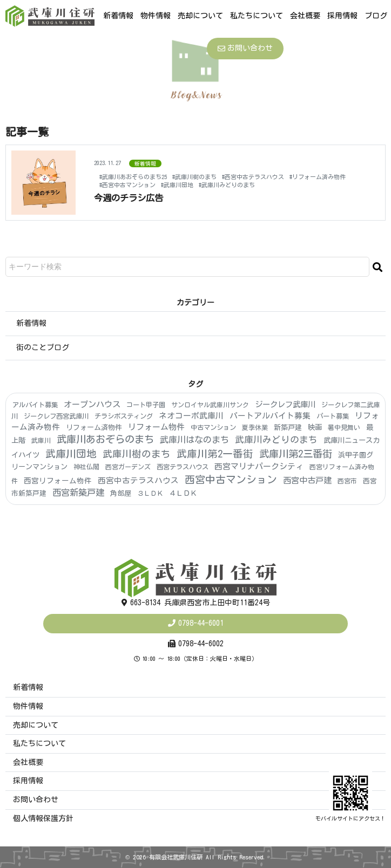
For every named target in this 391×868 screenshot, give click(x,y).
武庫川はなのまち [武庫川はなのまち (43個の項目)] (194, 440)
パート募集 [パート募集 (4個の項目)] (333, 416)
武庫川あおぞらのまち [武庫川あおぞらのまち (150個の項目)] (105, 439)
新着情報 (118, 16)
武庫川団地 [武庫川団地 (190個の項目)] (71, 454)
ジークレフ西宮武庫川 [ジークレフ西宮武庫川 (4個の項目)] (56, 416)
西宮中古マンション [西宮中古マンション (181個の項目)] (231, 480)
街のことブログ (43, 347)
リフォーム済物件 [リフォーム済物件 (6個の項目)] (94, 428)
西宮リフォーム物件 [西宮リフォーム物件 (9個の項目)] (58, 481)
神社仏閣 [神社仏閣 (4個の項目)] (86, 467)
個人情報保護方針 (43, 818)
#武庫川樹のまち (194, 177)
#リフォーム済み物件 (318, 177)
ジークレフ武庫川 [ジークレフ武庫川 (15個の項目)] (285, 404)
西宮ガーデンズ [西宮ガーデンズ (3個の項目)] (128, 467)
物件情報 (156, 16)
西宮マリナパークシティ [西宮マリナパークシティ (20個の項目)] (259, 466)
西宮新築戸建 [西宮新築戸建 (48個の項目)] (78, 493)
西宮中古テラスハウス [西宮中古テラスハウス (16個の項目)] (138, 480)
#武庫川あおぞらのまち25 (133, 177)
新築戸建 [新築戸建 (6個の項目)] (288, 428)
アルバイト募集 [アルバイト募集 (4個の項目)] (35, 405)
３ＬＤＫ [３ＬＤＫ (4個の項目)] (150, 493)
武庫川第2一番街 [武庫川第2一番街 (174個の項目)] (215, 454)
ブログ (376, 16)
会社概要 (305, 16)
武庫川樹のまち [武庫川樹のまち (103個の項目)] (137, 454)
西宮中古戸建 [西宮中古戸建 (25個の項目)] (307, 480)
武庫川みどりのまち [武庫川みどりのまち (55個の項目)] (276, 439)
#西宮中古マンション (127, 185)
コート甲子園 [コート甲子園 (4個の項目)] (146, 405)
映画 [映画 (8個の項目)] (315, 427)
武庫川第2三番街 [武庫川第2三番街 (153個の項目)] (296, 454)
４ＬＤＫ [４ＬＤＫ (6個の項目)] (183, 493)
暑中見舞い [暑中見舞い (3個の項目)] (344, 427)
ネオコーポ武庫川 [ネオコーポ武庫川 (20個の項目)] (191, 416)
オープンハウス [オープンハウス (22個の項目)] (92, 404)
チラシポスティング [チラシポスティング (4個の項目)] (124, 416)
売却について (200, 16)
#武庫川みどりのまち (227, 185)
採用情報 (342, 16)
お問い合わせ (245, 48)
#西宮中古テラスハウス (253, 177)
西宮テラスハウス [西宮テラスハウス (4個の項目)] (183, 467)
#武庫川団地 (177, 185)
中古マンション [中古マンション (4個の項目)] (213, 427)
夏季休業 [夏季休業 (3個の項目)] (255, 427)
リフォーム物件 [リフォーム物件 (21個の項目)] (156, 427)
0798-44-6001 (201, 623)
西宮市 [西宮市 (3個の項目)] (347, 481)
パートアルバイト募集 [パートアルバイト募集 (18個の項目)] (270, 416)
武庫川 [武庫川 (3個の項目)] (41, 440)
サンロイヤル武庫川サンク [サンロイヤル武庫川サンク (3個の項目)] (210, 405)
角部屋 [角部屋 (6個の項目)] (121, 493)
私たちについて (257, 16)
